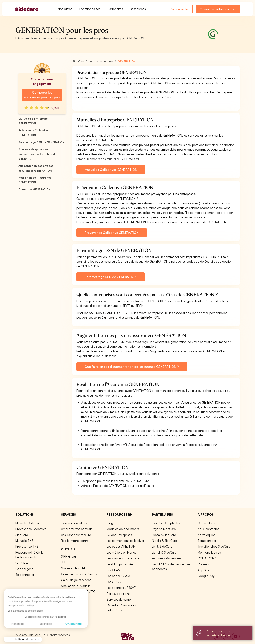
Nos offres (65, 9)
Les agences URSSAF (121, 588)
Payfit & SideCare (164, 529)
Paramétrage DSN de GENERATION (41, 142)
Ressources (138, 9)
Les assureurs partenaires (124, 558)
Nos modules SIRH (74, 568)
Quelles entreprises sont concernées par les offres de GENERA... (37, 154)
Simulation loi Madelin (76, 586)
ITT (63, 562)
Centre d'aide (207, 523)
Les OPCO (114, 582)
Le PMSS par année (120, 564)
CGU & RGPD (207, 558)
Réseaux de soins (118, 594)
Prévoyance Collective (31, 529)
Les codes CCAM (118, 576)
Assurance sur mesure (76, 535)
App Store (205, 570)
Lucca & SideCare (164, 535)
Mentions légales (209, 552)
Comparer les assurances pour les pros (42, 95)
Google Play (206, 576)
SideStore (22, 563)
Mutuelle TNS (24, 541)
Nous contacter (208, 529)
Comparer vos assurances (79, 574)
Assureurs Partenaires (167, 558)
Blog (110, 523)
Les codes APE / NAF (121, 546)
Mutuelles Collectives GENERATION (111, 170)
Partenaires (115, 9)
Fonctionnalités (90, 9)
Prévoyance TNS (27, 546)
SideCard (22, 535)
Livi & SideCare (162, 546)
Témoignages (207, 541)
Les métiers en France (122, 552)
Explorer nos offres (74, 523)
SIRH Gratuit (69, 556)
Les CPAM (113, 570)
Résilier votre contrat (75, 541)
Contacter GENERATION (34, 189)
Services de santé (119, 599)
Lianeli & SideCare (164, 552)
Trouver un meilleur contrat (218, 9)
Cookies (203, 564)
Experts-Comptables (166, 523)
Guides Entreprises (119, 535)
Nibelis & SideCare (165, 541)
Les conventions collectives (126, 541)
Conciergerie (24, 569)
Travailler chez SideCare (214, 546)
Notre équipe (207, 535)
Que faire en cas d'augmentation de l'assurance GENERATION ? (132, 367)
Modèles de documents (123, 529)
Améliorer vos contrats (77, 529)
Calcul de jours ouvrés (76, 580)
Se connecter (180, 9)
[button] (23, 639)
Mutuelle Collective (28, 523)
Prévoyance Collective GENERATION (112, 233)
